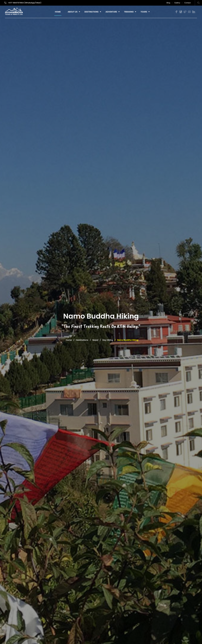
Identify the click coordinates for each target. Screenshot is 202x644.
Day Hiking (108, 340)
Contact (187, 3)
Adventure (111, 12)
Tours (144, 12)
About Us (73, 12)
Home (58, 12)
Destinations (91, 12)
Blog (168, 3)
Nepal (95, 340)
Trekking (129, 12)
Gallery (177, 3)
